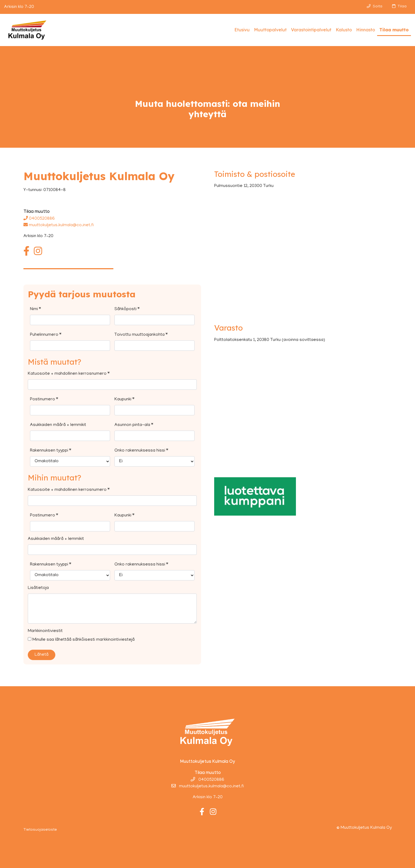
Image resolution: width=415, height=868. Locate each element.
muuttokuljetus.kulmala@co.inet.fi (59, 225)
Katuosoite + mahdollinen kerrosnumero (69, 374)
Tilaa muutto (394, 30)
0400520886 (39, 219)
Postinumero (44, 400)
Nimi (35, 309)
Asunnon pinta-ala (134, 425)
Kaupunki (124, 400)
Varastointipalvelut (311, 30)
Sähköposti (127, 309)
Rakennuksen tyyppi (51, 451)
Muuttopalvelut (270, 30)
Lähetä (42, 655)
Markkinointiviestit (45, 631)
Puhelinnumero (46, 335)
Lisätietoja (38, 588)
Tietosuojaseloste (40, 830)
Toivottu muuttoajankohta (141, 335)
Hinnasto (366, 30)
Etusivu (242, 30)
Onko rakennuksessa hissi (141, 451)
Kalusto (344, 30)
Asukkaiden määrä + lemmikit (58, 425)
